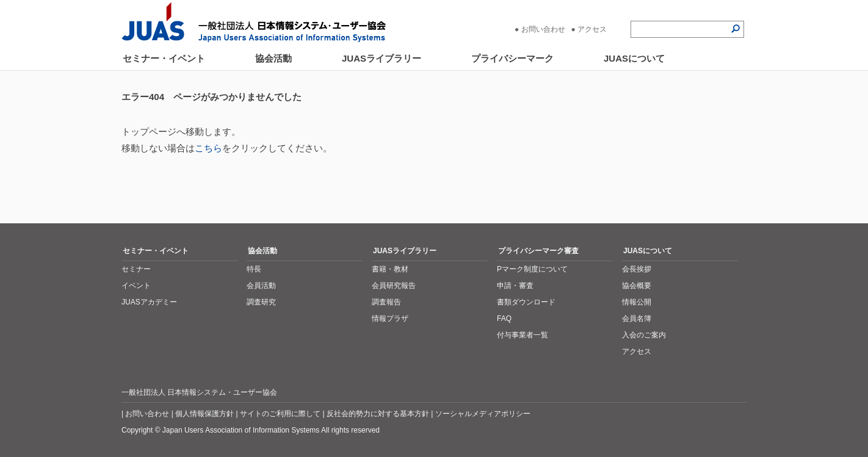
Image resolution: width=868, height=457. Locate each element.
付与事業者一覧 (523, 335)
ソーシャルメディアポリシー (483, 414)
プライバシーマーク (512, 58)
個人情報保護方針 (204, 414)
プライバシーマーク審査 (538, 251)
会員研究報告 (394, 286)
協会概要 (637, 286)
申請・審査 (515, 286)
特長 (254, 269)
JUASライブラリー (382, 58)
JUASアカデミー (149, 302)
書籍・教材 (390, 269)
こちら (208, 148)
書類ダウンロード (526, 302)
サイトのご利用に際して (280, 414)
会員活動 (261, 286)
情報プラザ (390, 318)
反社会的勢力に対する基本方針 (378, 414)
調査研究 (261, 302)
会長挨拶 (637, 269)
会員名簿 (637, 318)
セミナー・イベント (164, 58)
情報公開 (637, 302)
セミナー (136, 269)
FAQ (504, 318)
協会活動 (273, 58)
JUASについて (634, 58)
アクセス (592, 29)
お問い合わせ (543, 29)
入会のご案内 (644, 335)
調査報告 (386, 302)
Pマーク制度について (532, 269)
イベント (136, 286)
